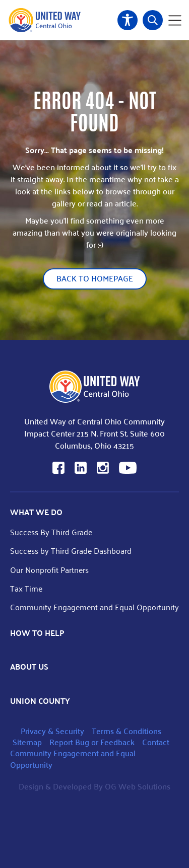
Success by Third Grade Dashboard (71, 551)
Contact (156, 742)
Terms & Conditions (127, 731)
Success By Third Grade (51, 532)
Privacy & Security (52, 731)
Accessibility (128, 20)
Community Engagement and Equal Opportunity (94, 607)
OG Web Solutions (138, 786)
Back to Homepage (95, 278)
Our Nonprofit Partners (49, 570)
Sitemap (27, 742)
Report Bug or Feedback (92, 742)
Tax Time (26, 588)
